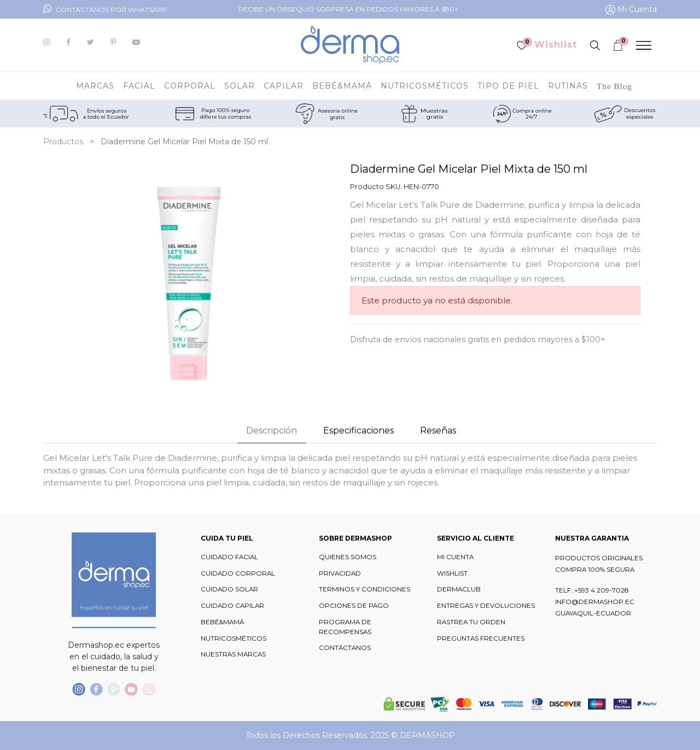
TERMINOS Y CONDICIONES (364, 589)
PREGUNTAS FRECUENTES (481, 638)
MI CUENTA (455, 557)
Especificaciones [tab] (358, 430)
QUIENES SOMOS (348, 557)
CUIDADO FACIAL (229, 557)
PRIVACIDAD (340, 573)
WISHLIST (452, 573)
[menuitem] (614, 86)
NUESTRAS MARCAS (233, 654)
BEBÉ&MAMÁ (222, 622)
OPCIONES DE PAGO (354, 606)
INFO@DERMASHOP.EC (595, 602)
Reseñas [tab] (438, 430)
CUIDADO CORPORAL (238, 573)
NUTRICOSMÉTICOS (234, 638)
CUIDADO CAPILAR (232, 606)
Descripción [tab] (272, 430)
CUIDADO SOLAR (229, 589)
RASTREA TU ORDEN (471, 622)
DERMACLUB (459, 589)
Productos (63, 142)
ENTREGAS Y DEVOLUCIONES (486, 606)
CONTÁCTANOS (345, 648)
